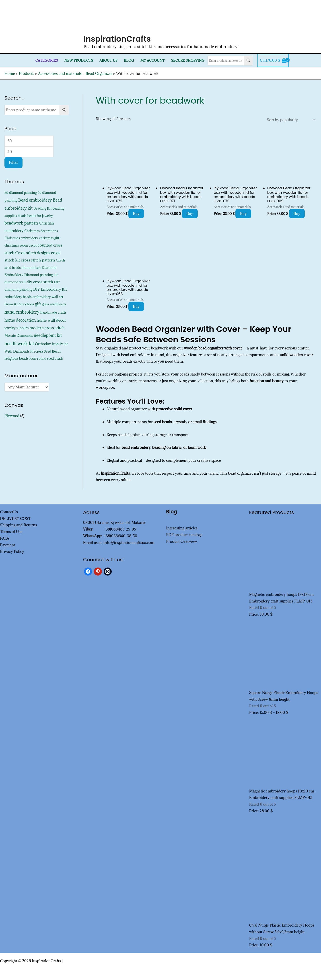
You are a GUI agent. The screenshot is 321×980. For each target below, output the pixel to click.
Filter (13, 162)
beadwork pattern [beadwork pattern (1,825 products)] (21, 223)
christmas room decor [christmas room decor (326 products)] (21, 245)
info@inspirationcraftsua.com (129, 543)
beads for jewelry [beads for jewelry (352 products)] (40, 216)
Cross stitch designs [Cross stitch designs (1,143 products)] (33, 253)
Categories (47, 60)
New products (79, 60)
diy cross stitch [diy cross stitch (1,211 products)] (40, 282)
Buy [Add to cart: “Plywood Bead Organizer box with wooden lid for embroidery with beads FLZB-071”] (190, 214)
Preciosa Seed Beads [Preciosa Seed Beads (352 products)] (46, 351)
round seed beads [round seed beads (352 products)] (50, 358)
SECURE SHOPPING (188, 60)
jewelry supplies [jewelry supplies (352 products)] (17, 328)
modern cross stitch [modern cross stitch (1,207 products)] (47, 328)
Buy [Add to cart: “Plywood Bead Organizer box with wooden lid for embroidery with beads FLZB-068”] (136, 306)
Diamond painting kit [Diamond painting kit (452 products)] (41, 275)
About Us (108, 60)
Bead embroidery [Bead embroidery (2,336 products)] (35, 200)
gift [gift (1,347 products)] (38, 304)
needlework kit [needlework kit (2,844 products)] (19, 344)
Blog (129, 60)
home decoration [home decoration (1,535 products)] (20, 320)
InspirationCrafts (117, 39)
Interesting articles (182, 528)
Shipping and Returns (19, 525)
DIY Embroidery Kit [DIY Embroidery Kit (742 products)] (50, 289)
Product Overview (182, 541)
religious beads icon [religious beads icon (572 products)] (20, 358)
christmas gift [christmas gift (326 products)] (49, 238)
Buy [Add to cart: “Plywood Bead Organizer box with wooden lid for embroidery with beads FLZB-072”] (136, 214)
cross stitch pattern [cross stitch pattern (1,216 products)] (38, 260)
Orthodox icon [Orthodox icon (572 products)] (47, 344)
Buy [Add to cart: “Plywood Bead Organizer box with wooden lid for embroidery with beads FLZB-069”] (297, 214)
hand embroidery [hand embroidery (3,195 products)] (22, 312)
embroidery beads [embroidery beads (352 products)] (18, 297)
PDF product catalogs (184, 535)
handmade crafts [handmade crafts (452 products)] (53, 312)
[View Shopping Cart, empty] (273, 61)
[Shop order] (290, 120)
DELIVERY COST (15, 519)
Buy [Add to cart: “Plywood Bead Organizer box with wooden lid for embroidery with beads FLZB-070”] (243, 214)
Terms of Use (11, 532)
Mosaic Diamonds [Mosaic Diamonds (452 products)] (19, 335)
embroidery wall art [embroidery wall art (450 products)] (48, 297)
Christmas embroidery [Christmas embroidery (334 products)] (21, 238)
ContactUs (9, 512)
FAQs (5, 538)
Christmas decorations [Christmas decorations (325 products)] (41, 231)
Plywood (12, 416)
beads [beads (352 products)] (22, 216)
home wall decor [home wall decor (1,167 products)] (51, 320)
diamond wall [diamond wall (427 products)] (15, 282)
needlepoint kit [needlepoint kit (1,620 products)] (48, 335)
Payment (8, 545)
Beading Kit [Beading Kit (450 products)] (42, 208)
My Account (153, 60)
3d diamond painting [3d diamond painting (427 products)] (21, 192)
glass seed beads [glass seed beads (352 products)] (54, 304)
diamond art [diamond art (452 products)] (31, 267)
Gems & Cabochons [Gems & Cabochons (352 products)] (19, 304)
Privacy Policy (12, 551)
